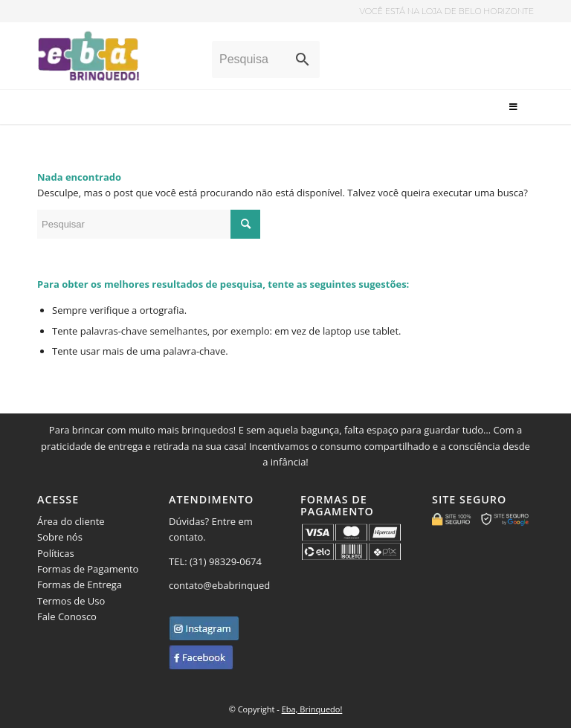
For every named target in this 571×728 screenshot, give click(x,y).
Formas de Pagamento (88, 569)
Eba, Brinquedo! (312, 709)
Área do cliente (71, 521)
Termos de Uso (71, 601)
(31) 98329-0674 (227, 561)
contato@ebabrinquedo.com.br (239, 585)
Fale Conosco (67, 616)
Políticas (56, 553)
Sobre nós (60, 537)
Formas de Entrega (80, 584)
